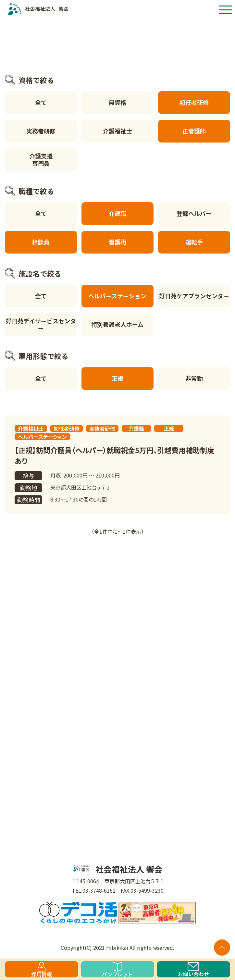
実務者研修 (41, 131)
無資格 (117, 102)
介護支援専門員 (41, 160)
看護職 (117, 242)
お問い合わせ (193, 970)
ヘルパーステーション (117, 296)
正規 (117, 378)
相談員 (41, 242)
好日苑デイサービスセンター (41, 324)
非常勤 (194, 378)
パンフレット (117, 970)
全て (41, 102)
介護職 (117, 213)
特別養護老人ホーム (117, 324)
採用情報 (42, 970)
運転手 (194, 242)
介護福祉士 (117, 131)
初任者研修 (194, 102)
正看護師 (194, 131)
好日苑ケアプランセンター (194, 296)
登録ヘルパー (194, 213)
